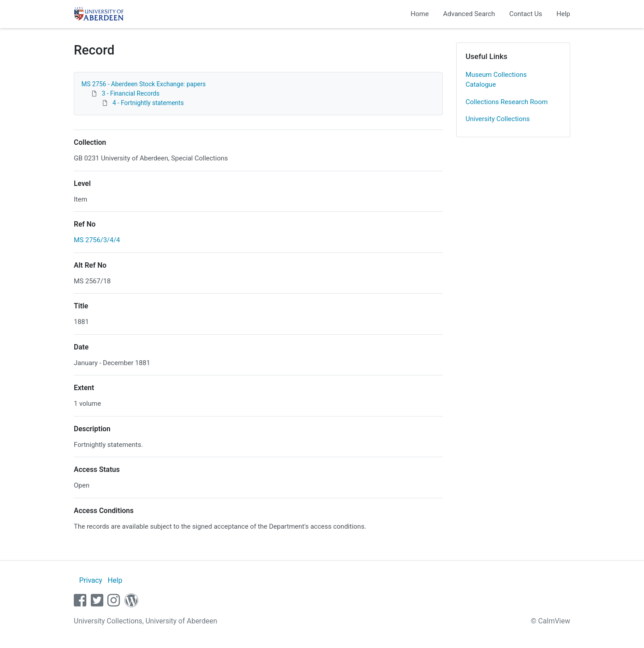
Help (563, 14)
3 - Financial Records (130, 93)
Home (419, 14)
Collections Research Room (507, 102)
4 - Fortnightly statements (148, 103)
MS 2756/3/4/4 (97, 240)
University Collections (498, 119)
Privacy (91, 580)
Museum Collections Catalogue (496, 80)
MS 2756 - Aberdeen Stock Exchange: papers (144, 84)
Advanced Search (469, 14)
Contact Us (526, 14)
